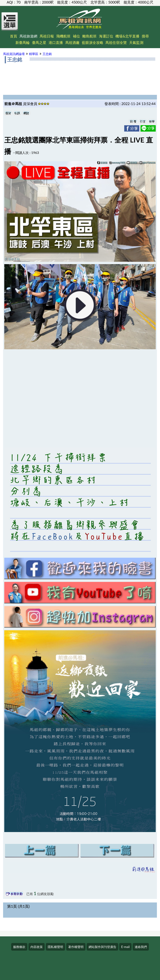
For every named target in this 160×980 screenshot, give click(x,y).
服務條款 (19, 947)
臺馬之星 (39, 42)
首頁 (14, 36)
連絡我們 (141, 947)
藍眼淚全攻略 (93, 42)
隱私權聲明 (55, 947)
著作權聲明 (76, 947)
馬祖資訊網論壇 (14, 54)
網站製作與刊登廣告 (102, 947)
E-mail (125, 947)
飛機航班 (63, 36)
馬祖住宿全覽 (116, 42)
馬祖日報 (47, 36)
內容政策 (37, 947)
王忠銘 (47, 54)
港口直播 (56, 42)
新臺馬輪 (23, 42)
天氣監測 (136, 42)
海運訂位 (106, 36)
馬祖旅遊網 (28, 36)
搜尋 (145, 36)
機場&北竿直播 (127, 36)
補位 (76, 36)
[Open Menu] (10, 24)
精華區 (34, 54)
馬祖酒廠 (72, 42)
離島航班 (89, 36)
